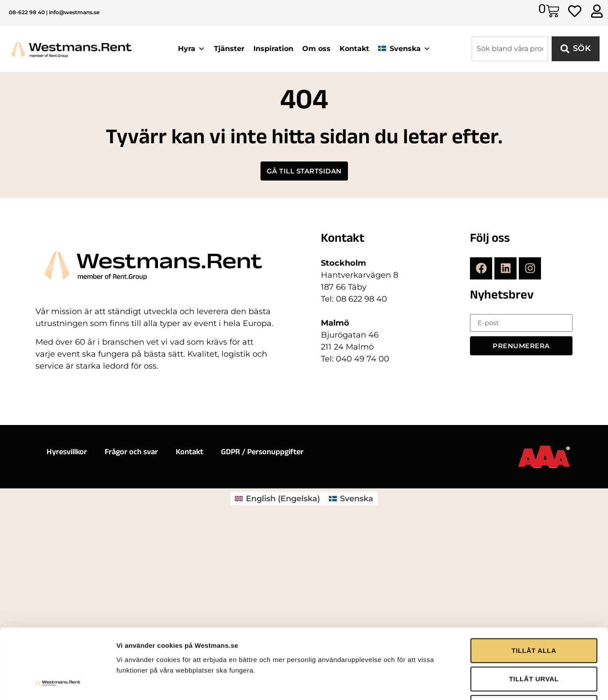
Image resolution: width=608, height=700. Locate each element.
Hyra (191, 49)
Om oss (316, 49)
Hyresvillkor (67, 453)
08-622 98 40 (27, 12)
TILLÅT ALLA (534, 565)
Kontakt (354, 49)
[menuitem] (277, 499)
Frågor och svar (131, 453)
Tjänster (229, 49)
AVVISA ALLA (534, 622)
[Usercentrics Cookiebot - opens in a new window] (57, 656)
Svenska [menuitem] (357, 499)
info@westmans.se (74, 12)
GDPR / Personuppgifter (262, 453)
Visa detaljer (482, 656)
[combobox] (510, 49)
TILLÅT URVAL (534, 593)
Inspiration (273, 49)
